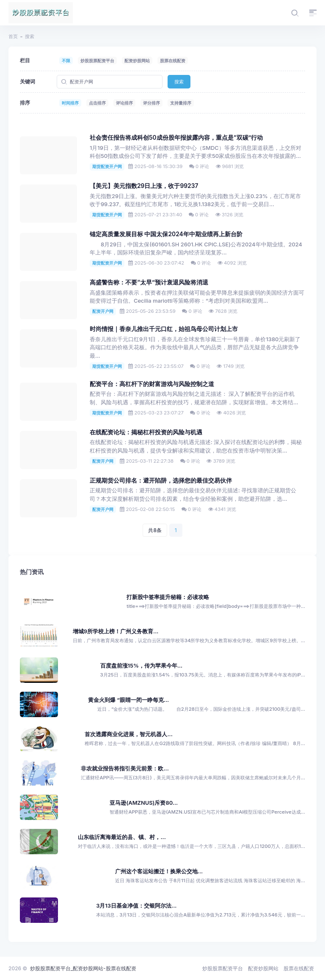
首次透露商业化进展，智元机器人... (128, 734)
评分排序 (151, 103)
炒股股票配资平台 (97, 61)
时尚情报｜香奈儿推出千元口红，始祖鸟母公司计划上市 (164, 329)
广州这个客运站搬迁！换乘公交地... (159, 871)
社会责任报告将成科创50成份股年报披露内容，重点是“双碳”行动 (176, 138)
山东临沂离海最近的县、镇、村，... (122, 837)
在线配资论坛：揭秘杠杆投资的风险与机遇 (146, 432)
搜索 (179, 82)
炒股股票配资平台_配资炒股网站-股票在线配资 (83, 968)
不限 (66, 61)
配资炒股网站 (137, 61)
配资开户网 (103, 311)
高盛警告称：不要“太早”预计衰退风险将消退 (149, 282)
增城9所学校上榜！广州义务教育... (116, 631)
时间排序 (70, 103)
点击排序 (97, 103)
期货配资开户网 (107, 166)
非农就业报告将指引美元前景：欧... (125, 769)
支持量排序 (181, 103)
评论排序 (124, 103)
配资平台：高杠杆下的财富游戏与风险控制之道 (152, 384)
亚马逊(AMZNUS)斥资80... (144, 803)
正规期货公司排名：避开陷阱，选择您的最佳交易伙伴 (161, 480)
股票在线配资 (173, 61)
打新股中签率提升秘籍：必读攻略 (168, 597)
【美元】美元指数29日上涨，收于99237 (144, 186)
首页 (13, 36)
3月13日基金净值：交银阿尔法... (136, 906)
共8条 (155, 530)
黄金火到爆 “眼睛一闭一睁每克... (128, 700)
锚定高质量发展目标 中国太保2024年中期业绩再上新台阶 (166, 234)
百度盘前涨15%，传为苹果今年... (142, 666)
